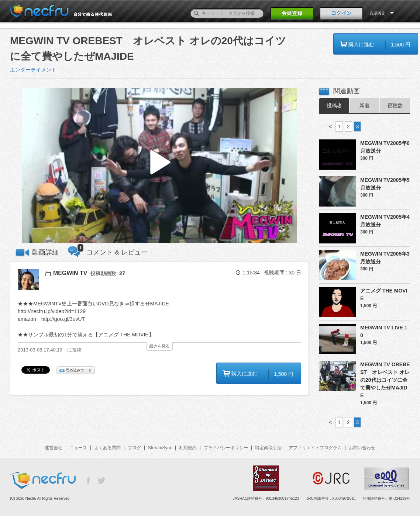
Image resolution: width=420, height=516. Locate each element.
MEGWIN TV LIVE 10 (384, 331)
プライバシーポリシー (226, 448)
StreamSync (160, 448)
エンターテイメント (33, 70)
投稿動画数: (108, 273)
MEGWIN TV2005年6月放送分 (385, 147)
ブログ (134, 448)
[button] (159, 166)
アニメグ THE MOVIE (384, 295)
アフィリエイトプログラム (315, 448)
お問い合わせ (362, 448)
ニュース (78, 448)
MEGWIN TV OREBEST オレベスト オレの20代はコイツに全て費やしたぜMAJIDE (385, 380)
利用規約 (188, 448)
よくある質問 (107, 448)
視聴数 (395, 105)
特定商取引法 (268, 448)
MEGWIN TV (70, 273)
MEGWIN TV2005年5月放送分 (385, 184)
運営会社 (54, 448)
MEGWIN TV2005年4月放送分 (385, 221)
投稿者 (334, 105)
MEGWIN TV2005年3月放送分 (385, 258)
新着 (365, 105)
